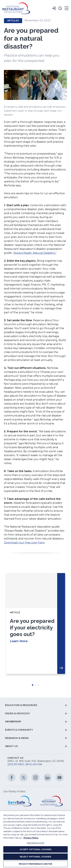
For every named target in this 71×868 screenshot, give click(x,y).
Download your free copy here (24, 543)
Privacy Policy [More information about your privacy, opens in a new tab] (31, 838)
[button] (60, 8)
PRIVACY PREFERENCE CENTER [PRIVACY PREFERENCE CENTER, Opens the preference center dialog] (35, 864)
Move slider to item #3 (38, 685)
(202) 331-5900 (16, 764)
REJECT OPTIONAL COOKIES (36, 857)
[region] (35, 839)
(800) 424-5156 (34, 764)
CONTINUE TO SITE (35, 843)
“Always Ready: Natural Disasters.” (35, 253)
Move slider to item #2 (35, 685)
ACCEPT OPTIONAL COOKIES (36, 849)
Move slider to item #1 (33, 685)
